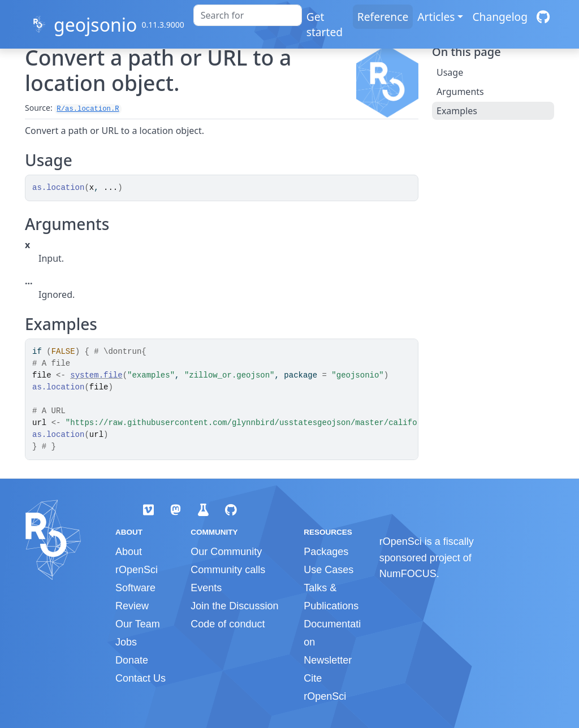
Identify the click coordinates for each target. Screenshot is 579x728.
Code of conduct (228, 624)
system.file (96, 375)
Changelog (500, 17)
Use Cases (329, 570)
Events (206, 588)
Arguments (460, 92)
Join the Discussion (234, 606)
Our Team (138, 624)
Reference (383, 17)
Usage (450, 72)
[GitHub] (543, 17)
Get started (325, 24)
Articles (436, 17)
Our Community (226, 552)
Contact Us (141, 678)
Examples (457, 111)
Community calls (228, 570)
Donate (132, 660)
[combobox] (248, 15)
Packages (326, 552)
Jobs (126, 642)
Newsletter (328, 660)
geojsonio (95, 25)
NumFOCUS (408, 574)
